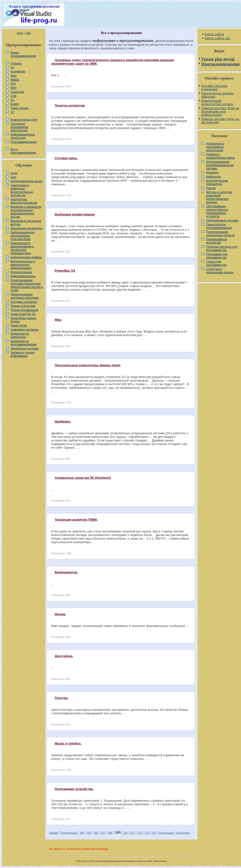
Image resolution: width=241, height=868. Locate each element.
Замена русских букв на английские (220, 121)
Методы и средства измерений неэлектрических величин (219, 197)
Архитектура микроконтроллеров (24, 201)
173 (147, 833)
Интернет (212, 173)
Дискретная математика (26, 228)
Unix (13, 177)
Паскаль (16, 63)
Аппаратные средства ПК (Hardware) (83, 478)
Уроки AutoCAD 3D (23, 314)
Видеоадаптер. (66, 572)
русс (20, 33)
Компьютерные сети (24, 120)
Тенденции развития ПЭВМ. (76, 520)
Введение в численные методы (26, 223)
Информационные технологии (23, 136)
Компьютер (214, 177)
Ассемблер (18, 72)
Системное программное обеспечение (19, 127)
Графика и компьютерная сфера (220, 156)
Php (13, 84)
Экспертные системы (25, 349)
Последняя (183, 833)
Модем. (60, 614)
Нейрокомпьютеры (23, 276)
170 (126, 833)
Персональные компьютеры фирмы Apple (88, 365)
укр (28, 33)
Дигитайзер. (64, 656)
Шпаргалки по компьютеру (20, 335)
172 (140, 833)
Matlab (15, 80)
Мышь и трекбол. (68, 743)
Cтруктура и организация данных (220, 271)
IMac (58, 320)
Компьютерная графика (26, 257)
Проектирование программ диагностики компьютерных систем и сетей (27, 285)
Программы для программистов (217, 256)
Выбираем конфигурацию (75, 214)
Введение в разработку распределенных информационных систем (26, 212)
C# (12, 100)
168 (110, 833)
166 (96, 833)
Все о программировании (23, 151)
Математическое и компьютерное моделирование (23, 265)
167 (103, 833)
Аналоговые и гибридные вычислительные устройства (22, 190)
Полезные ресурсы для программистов (222, 248)
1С (12, 112)
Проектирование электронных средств (220, 234)
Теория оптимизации (24, 310)
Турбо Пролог (20, 108)
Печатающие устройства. (74, 789)
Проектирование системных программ (25, 296)
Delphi (15, 104)
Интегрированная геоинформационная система (220, 165)
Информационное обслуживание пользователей (22, 236)
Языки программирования (23, 54)
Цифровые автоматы (25, 330)
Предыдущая (69, 833)
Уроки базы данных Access (23, 320)
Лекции (211, 188)
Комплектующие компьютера (217, 182)
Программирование (24, 142)
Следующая (166, 833)
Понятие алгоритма (70, 105)
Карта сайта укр (218, 38)
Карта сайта (214, 34)
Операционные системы (222, 220)
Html (14, 88)
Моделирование (21, 272)
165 (89, 833)
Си (12, 68)
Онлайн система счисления (214, 88)
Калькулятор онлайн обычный (218, 95)
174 (154, 833)
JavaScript (17, 92)
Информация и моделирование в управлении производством (22, 248)
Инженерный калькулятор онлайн (217, 102)
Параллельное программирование (219, 226)
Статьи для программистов (216, 263)
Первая (54, 833)
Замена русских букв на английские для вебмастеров (220, 112)
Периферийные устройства (216, 241)
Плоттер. (62, 698)
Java (14, 76)
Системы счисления (24, 302)
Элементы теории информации (22, 354)
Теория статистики (23, 306)
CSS (14, 96)
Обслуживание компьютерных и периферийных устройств (217, 211)
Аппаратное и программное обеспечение (215, 147)
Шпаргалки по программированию (24, 343)
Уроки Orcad (19, 326)
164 (82, 833)
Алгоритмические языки (26, 181)
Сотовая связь (66, 158)
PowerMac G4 (65, 271)
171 (132, 833)
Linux (14, 173)
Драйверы (63, 421)
